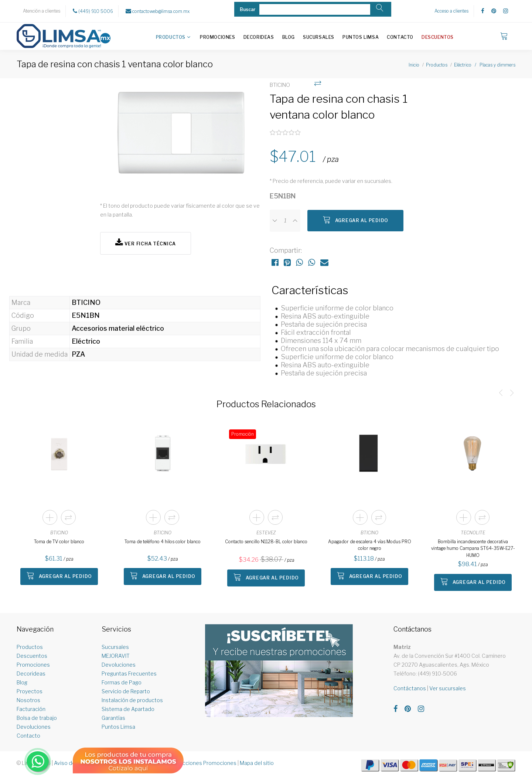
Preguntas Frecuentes (129, 673)
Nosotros (28, 700)
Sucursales (319, 37)
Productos (171, 37)
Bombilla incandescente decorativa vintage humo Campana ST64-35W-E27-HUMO (473, 548)
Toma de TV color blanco (59, 542)
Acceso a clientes (451, 11)
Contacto (400, 37)
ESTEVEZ (266, 533)
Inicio (414, 65)
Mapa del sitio (257, 763)
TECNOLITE (473, 533)
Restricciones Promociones (202, 763)
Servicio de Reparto (126, 691)
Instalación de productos (132, 700)
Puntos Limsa (361, 37)
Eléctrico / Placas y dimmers (485, 65)
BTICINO (59, 533)
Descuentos (438, 37)
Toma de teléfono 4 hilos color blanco (163, 542)
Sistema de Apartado (128, 709)
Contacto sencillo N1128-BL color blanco (266, 542)
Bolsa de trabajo (37, 718)
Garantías (113, 718)
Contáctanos (410, 688)
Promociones (218, 37)
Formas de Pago (122, 682)
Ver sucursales (448, 688)
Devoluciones (34, 727)
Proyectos (30, 691)
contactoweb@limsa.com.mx (158, 11)
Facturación (31, 709)
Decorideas (259, 37)
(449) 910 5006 (93, 11)
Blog (289, 37)
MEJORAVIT (116, 656)
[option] (181, 136)
